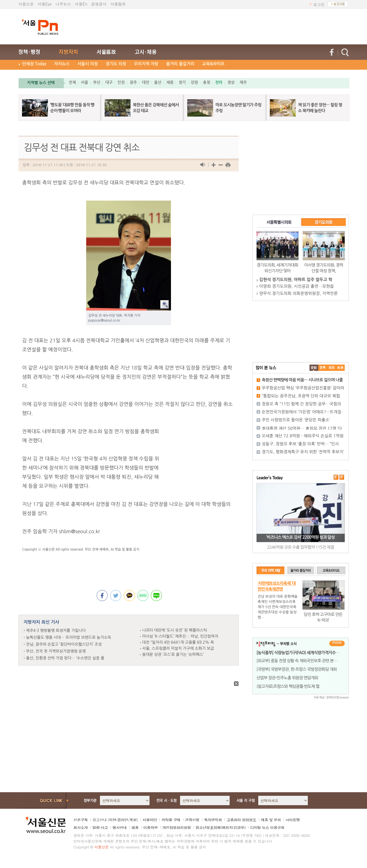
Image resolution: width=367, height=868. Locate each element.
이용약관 (150, 827)
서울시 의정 (88, 64)
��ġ (323, 368)
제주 (243, 82)
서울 (85, 82)
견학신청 (192, 820)
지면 (112, 820)
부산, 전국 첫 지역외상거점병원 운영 (56, 651)
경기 (182, 82)
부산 (97, 82)
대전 (145, 82)
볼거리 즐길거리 (180, 64)
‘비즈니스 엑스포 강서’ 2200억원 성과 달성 (300, 537)
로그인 (319, 4)
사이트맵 (293, 820)
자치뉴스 (62, 64)
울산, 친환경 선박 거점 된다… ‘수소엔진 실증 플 (65, 658)
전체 (72, 82)
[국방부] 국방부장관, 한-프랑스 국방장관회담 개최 (297, 669)
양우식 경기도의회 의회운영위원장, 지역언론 (299, 293)
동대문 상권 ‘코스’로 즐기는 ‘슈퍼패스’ (173, 654)
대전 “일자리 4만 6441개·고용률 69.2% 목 (178, 642)
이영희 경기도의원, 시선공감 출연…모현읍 (297, 286)
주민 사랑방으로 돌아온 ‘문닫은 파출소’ (296, 420)
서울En (81, 4)
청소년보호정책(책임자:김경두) (220, 827)
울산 (158, 82)
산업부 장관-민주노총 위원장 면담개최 (287, 678)
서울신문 (26, 4)
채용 (135, 827)
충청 (206, 82)
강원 (194, 82)
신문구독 (81, 820)
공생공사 (99, 4)
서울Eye (45, 4)
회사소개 (81, 827)
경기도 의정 (116, 64)
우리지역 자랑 (146, 64)
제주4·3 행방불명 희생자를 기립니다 (56, 630)
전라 (219, 82)
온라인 (123, 820)
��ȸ (340, 368)
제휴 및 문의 (271, 820)
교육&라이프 (213, 64)
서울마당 (149, 820)
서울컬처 (118, 4)
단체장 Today (34, 64)
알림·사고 (100, 827)
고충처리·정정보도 (241, 820)
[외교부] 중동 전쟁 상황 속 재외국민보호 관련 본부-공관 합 (303, 661)
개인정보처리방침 (176, 827)
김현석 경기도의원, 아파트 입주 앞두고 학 (296, 280)
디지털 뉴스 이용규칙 (267, 827)
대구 (109, 82)
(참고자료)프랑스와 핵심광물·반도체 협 (288, 686)
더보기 (337, 643)
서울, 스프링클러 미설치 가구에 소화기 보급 (178, 648)
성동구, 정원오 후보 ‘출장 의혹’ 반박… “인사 (300, 444)
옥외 (133, 820)
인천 (121, 82)
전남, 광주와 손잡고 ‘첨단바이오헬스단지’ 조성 (64, 644)
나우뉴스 (63, 4)
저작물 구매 (171, 820)
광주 (133, 82)
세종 (170, 82)
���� (314, 368)
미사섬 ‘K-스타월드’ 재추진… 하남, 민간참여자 (180, 636)
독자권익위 (213, 820)
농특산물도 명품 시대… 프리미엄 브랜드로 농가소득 (69, 637)
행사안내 (119, 827)
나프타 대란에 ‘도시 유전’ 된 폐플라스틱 (175, 630)
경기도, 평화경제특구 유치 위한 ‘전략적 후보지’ (303, 452)
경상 (231, 82)
